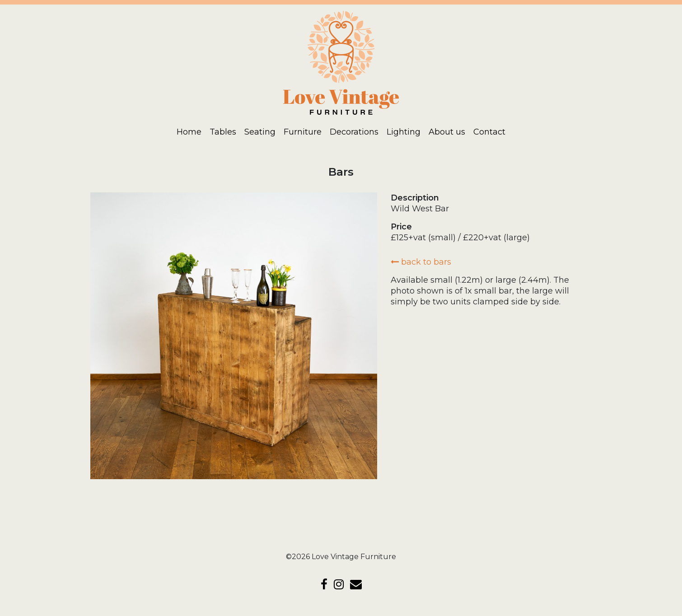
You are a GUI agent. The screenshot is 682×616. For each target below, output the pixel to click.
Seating (260, 132)
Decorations (354, 132)
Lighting (404, 132)
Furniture (303, 132)
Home (189, 132)
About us (447, 132)
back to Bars (421, 262)
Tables (223, 132)
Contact (489, 132)
